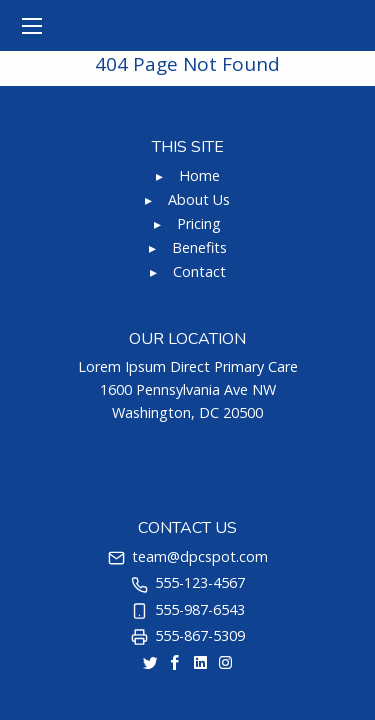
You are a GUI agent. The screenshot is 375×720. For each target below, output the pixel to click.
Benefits (199, 247)
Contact (199, 271)
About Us (199, 199)
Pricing (199, 223)
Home (199, 175)
